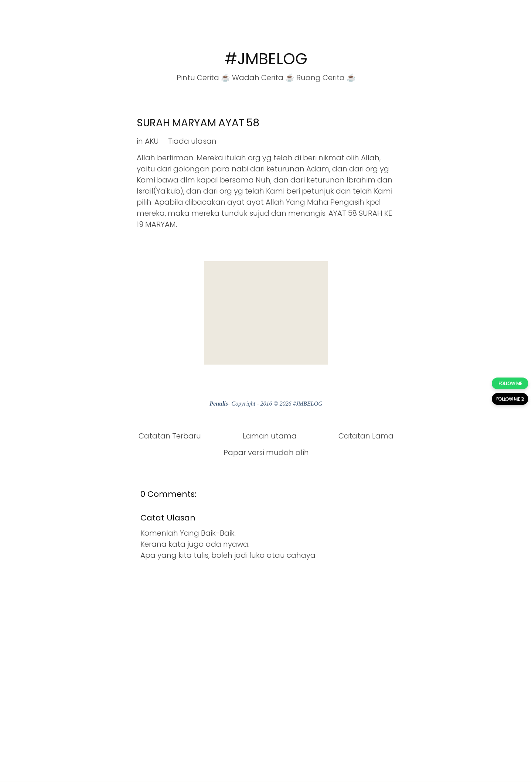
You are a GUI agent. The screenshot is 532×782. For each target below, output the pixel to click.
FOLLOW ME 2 (510, 399)
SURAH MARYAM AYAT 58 (198, 123)
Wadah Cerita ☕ (263, 78)
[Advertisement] (266, 313)
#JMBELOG (266, 59)
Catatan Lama (366, 436)
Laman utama (270, 436)
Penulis (219, 404)
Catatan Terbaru (170, 436)
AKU (152, 141)
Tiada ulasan (192, 141)
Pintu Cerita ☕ (203, 78)
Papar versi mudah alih (266, 453)
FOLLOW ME (510, 383)
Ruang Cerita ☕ (326, 78)
